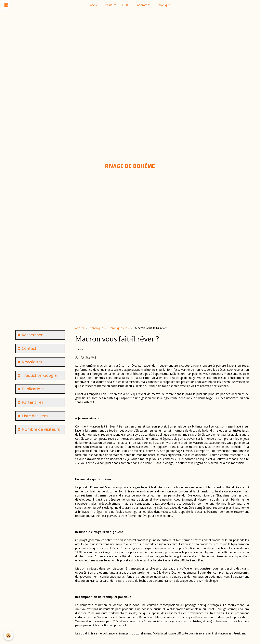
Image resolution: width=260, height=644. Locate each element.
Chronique (163, 5)
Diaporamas (142, 5)
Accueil (95, 5)
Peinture (111, 5)
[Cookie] (9, 636)
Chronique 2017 (119, 328)
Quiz (125, 5)
